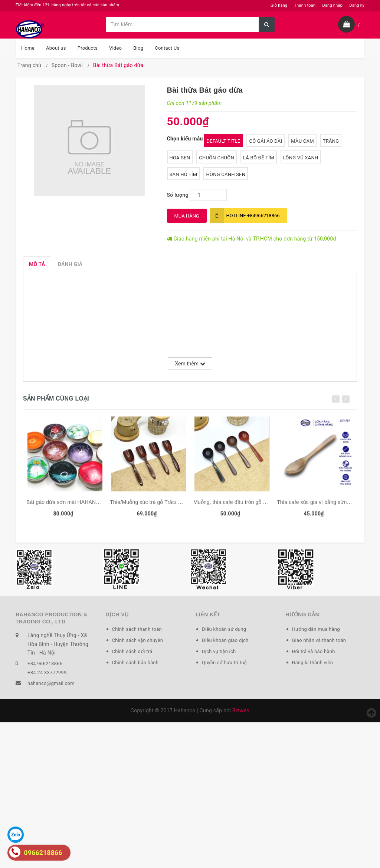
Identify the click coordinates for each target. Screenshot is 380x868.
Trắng (331, 141)
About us (56, 48)
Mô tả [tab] (37, 264)
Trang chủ (29, 65)
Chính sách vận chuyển (138, 640)
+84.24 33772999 (47, 672)
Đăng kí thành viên (313, 662)
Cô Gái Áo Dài (266, 141)
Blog (138, 48)
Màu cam (302, 141)
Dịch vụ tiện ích (219, 651)
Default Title (224, 141)
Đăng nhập (332, 5)
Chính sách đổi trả (132, 651)
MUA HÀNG (187, 216)
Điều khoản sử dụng (224, 629)
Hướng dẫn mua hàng (316, 629)
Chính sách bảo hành (135, 662)
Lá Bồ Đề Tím (259, 158)
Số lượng (178, 195)
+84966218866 (245, 216)
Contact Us (167, 48)
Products (88, 48)
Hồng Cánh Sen (226, 174)
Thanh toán (305, 5)
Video (115, 48)
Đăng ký (357, 5)
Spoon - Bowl (67, 65)
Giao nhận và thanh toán (319, 640)
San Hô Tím (184, 174)
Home (28, 48)
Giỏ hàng (279, 5)
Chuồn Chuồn (217, 158)
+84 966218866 (45, 664)
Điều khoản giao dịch (225, 640)
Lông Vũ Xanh (301, 158)
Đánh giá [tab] (70, 264)
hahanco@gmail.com (51, 683)
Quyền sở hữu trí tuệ (224, 662)
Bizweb (241, 710)
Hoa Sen (180, 158)
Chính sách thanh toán (137, 629)
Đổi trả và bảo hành (314, 651)
